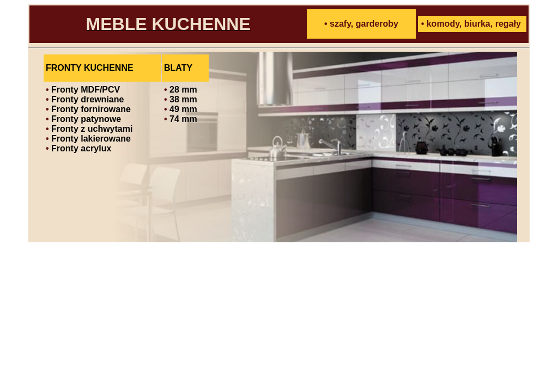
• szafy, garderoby (361, 24)
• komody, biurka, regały (471, 24)
